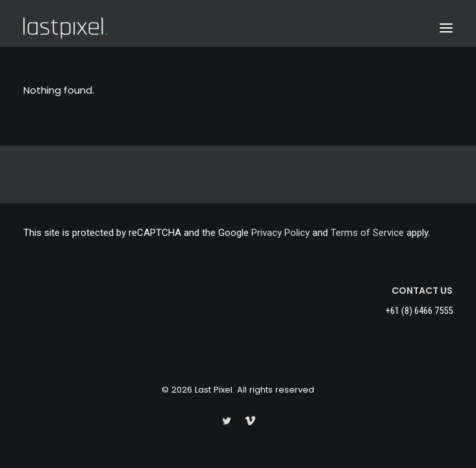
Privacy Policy (281, 233)
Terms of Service (367, 233)
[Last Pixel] (65, 28)
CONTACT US (422, 291)
